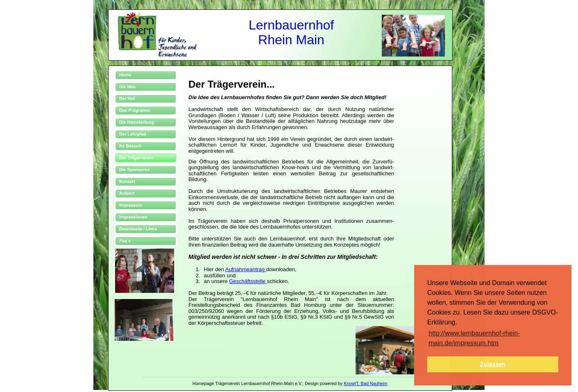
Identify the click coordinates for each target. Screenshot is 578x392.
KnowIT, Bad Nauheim (366, 383)
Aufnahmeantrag (246, 269)
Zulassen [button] (493, 364)
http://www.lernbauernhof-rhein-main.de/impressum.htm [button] (474, 338)
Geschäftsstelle (248, 281)
